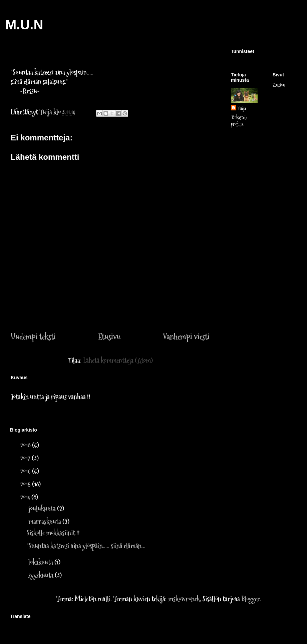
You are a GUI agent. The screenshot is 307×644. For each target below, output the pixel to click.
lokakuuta (41, 562)
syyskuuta (42, 575)
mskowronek (184, 599)
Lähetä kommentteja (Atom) (118, 361)
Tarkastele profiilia (239, 121)
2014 (26, 497)
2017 (26, 458)
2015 (26, 484)
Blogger (250, 599)
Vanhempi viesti (186, 337)
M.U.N (24, 25)
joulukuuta (43, 509)
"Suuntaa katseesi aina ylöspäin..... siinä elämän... (86, 546)
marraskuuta (45, 522)
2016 (26, 471)
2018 (26, 445)
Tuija (242, 108)
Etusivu (109, 337)
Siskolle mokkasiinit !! (53, 533)
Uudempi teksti (33, 337)
